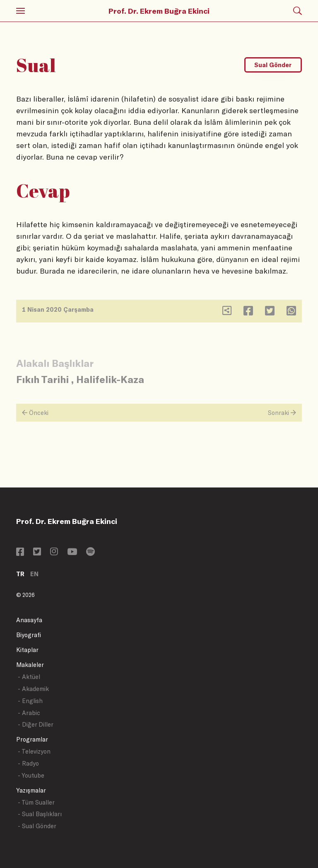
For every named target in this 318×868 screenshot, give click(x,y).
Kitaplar (27, 650)
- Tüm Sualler (36, 802)
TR (20, 574)
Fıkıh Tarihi (42, 379)
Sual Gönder (273, 65)
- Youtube (31, 775)
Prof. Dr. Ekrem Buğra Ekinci (159, 11)
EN (34, 574)
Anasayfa (29, 620)
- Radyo (28, 763)
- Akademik (33, 689)
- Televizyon (34, 751)
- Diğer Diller (36, 724)
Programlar (32, 739)
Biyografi (29, 635)
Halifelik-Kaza (110, 379)
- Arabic (29, 713)
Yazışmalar (31, 790)
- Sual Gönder (37, 826)
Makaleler (30, 665)
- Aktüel (29, 677)
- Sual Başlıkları (40, 814)
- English (30, 701)
